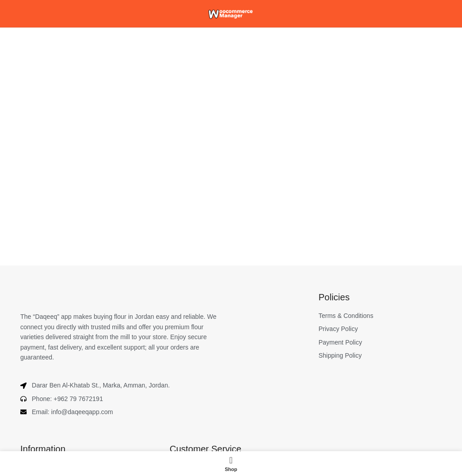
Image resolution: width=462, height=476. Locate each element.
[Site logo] (231, 13)
